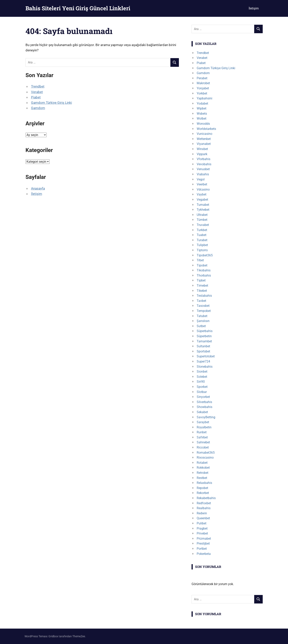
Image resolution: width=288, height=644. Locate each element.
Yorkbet (202, 93)
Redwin (202, 513)
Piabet (36, 97)
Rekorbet (203, 493)
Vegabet (202, 200)
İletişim (254, 8)
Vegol (201, 179)
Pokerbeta (204, 554)
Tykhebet (203, 210)
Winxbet (202, 149)
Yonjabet (203, 88)
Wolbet (202, 119)
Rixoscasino (205, 458)
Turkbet (202, 230)
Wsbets (202, 114)
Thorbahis (204, 275)
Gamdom (38, 108)
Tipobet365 (205, 255)
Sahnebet (203, 442)
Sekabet (202, 412)
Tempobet (204, 311)
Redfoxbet (204, 503)
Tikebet (202, 291)
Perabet (202, 78)
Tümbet (202, 220)
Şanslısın (203, 321)
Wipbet (202, 108)
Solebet (202, 377)
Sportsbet (203, 351)
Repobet (202, 488)
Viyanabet (204, 144)
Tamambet (204, 341)
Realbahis (204, 508)
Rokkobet (203, 468)
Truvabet (203, 225)
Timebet (202, 286)
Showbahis (204, 407)
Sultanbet (203, 346)
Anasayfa (38, 188)
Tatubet (202, 316)
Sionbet (202, 372)
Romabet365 (206, 453)
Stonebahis (205, 367)
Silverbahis (204, 402)
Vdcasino (203, 189)
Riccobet (203, 447)
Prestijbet (203, 543)
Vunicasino (204, 134)
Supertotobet (206, 356)
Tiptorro (202, 250)
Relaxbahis (204, 483)
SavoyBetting (206, 417)
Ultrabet (202, 215)
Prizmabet (204, 539)
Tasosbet (203, 306)
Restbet (202, 478)
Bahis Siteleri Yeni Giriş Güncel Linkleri (78, 8)
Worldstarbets (206, 129)
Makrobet (203, 83)
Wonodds (203, 124)
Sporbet (202, 387)
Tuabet (202, 235)
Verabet (37, 92)
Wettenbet (204, 139)
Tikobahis (204, 270)
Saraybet (203, 422)
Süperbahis (205, 331)
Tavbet (201, 301)
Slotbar (202, 392)
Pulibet (202, 523)
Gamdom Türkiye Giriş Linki (51, 103)
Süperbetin (204, 336)
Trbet (200, 260)
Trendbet (38, 86)
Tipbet (201, 280)
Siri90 (201, 382)
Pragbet (202, 528)
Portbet (202, 549)
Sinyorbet (203, 397)
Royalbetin (204, 427)
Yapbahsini (204, 98)
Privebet (202, 533)
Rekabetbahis (206, 498)
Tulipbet (202, 245)
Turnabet (203, 205)
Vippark (202, 154)
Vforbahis (203, 159)
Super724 (203, 361)
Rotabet (202, 463)
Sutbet (201, 326)
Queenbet (203, 518)
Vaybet (202, 194)
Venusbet (203, 169)
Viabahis (203, 174)
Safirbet (202, 437)
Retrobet (203, 473)
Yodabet (202, 103)
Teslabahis (204, 296)
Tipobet (202, 265)
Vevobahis (204, 164)
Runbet (202, 432)
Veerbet (202, 184)
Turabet (202, 240)
